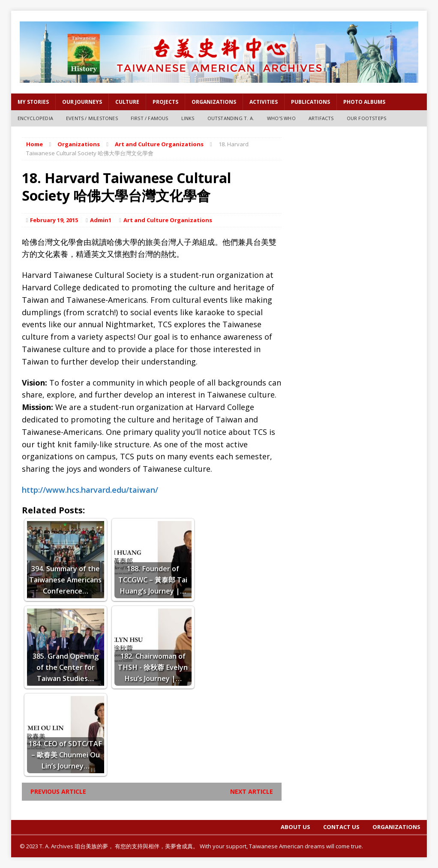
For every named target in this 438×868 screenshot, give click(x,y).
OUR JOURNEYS (82, 102)
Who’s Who (281, 118)
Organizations (214, 102)
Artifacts (321, 118)
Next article (252, 791)
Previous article (58, 791)
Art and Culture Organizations (168, 220)
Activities (264, 102)
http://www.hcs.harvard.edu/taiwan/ (90, 490)
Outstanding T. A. (231, 118)
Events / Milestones (92, 118)
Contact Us (341, 827)
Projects (165, 102)
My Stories (33, 102)
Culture (127, 102)
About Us (295, 827)
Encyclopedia (35, 118)
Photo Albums (364, 102)
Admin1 (101, 220)
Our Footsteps (367, 118)
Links (188, 118)
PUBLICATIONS (310, 102)
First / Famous (150, 118)
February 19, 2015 (54, 220)
